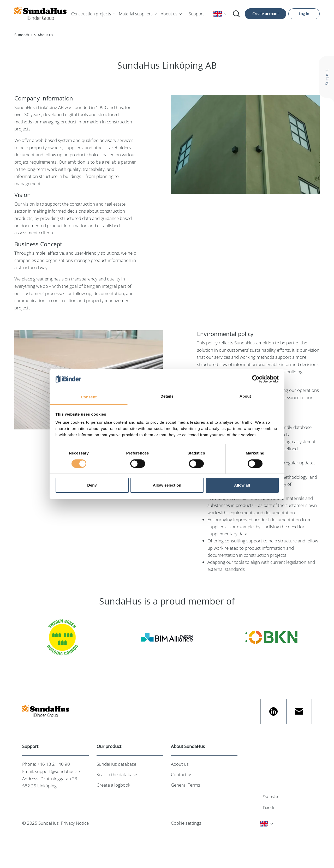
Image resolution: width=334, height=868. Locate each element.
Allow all (242, 485)
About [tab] (245, 396)
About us (169, 14)
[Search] (236, 14)
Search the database (117, 774)
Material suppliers (136, 14)
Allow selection (167, 485)
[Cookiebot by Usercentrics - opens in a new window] (256, 379)
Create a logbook (113, 785)
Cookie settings (186, 823)
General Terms (186, 785)
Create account (266, 14)
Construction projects (91, 14)
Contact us (182, 774)
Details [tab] (167, 396)
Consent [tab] (89, 397)
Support (196, 14)
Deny (92, 485)
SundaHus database (116, 764)
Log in (304, 14)
